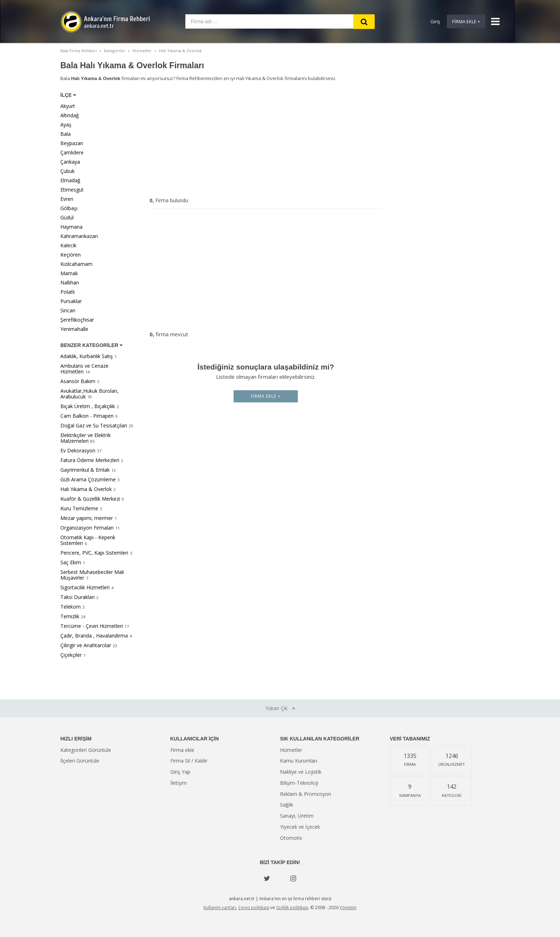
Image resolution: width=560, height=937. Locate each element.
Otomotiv (291, 838)
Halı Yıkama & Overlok (86, 489)
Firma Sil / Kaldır (189, 761)
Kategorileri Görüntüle (86, 750)
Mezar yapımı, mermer (87, 518)
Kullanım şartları (220, 908)
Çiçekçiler (71, 655)
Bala (66, 134)
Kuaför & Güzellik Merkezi (90, 499)
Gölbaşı (69, 208)
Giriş (435, 21)
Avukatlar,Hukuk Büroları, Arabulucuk (89, 394)
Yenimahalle (74, 329)
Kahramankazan (79, 236)
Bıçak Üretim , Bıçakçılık (88, 406)
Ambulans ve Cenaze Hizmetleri (84, 369)
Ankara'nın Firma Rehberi (105, 22)
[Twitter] (267, 878)
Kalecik (68, 245)
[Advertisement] (266, 141)
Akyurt (68, 106)
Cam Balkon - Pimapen (87, 416)
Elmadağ (70, 180)
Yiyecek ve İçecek (300, 827)
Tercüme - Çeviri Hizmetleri (92, 626)
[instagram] (293, 878)
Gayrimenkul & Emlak (85, 470)
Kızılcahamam (76, 264)
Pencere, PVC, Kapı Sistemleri (94, 553)
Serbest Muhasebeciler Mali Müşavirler (92, 575)
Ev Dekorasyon (78, 450)
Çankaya (70, 162)
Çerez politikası (254, 908)
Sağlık (287, 805)
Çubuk (67, 171)
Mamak (69, 273)
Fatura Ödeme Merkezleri (90, 460)
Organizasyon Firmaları (87, 528)
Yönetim (348, 908)
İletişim (179, 783)
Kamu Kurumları (299, 761)
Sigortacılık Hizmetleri (85, 587)
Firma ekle (182, 750)
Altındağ (70, 115)
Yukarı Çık (280, 708)
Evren (67, 199)
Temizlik (70, 616)
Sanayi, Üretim (297, 816)
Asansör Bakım (78, 381)
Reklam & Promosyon (306, 794)
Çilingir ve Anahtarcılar (86, 645)
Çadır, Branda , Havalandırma (94, 636)
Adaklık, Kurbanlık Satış (87, 356)
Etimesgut (72, 190)
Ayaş (66, 125)
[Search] (364, 22)
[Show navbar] (492, 21)
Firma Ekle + (466, 21)
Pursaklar (71, 301)
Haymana (71, 227)
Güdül (67, 217)
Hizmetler (291, 750)
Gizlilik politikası (292, 908)
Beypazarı (72, 143)
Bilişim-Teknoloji (299, 783)
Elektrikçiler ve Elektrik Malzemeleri (86, 438)
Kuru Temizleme (79, 508)
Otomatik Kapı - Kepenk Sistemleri (88, 540)
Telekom (71, 607)
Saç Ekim (71, 562)
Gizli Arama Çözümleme (88, 479)
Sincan (68, 310)
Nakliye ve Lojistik (301, 772)
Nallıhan (70, 282)
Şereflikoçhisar (77, 320)
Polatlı (67, 292)
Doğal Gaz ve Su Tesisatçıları (94, 425)
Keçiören (71, 255)
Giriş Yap (180, 772)
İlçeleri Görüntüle (80, 761)
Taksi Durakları (77, 597)
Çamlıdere (72, 152)
